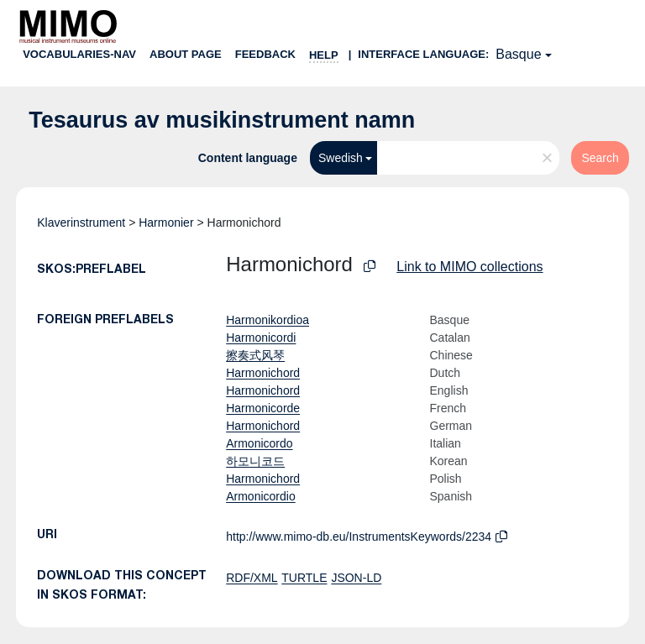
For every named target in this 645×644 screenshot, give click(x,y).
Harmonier (166, 223)
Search (600, 158)
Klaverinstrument (81, 223)
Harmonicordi (261, 338)
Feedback (265, 54)
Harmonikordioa (267, 320)
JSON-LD (356, 578)
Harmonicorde (263, 408)
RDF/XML (252, 578)
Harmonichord (263, 373)
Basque (518, 54)
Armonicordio (260, 496)
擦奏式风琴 (255, 355)
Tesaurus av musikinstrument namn (222, 120)
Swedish (341, 158)
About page (186, 54)
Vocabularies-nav (79, 54)
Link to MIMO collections (469, 267)
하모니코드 (255, 461)
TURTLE (304, 578)
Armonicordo (259, 443)
